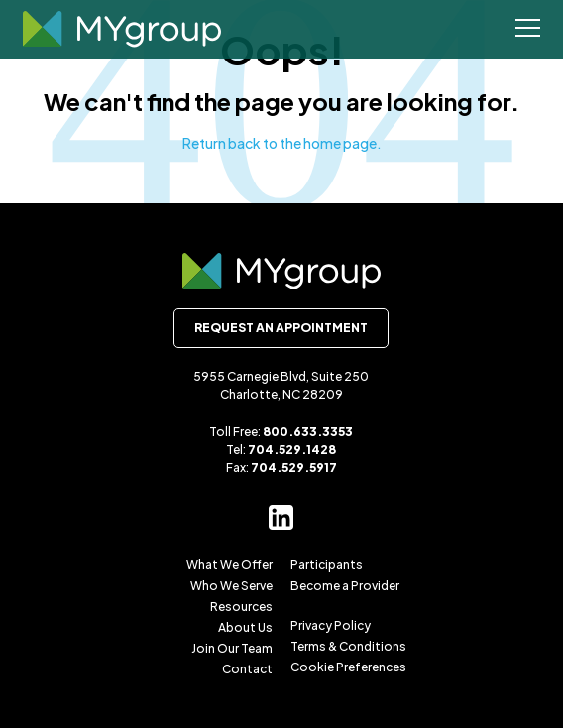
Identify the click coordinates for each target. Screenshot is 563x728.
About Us (245, 627)
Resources (241, 607)
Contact (247, 669)
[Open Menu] (528, 30)
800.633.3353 (308, 432)
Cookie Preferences (348, 667)
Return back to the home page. (282, 143)
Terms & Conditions (348, 646)
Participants (327, 565)
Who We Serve (231, 586)
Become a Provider (345, 586)
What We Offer (229, 565)
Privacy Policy (331, 625)
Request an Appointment (281, 328)
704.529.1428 (292, 450)
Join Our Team (232, 648)
